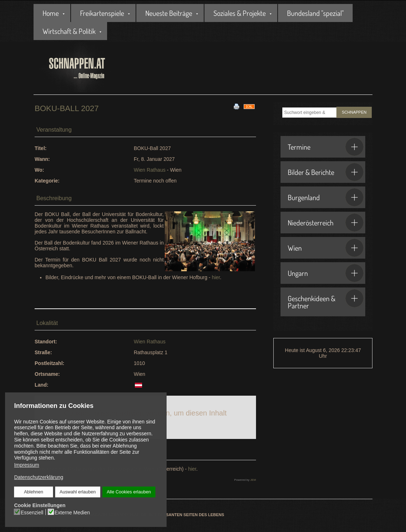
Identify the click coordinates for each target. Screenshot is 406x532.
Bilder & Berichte (326, 172)
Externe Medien (72, 512)
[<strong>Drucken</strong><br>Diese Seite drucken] (237, 106)
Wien (326, 248)
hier (216, 277)
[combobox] (309, 113)
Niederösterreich (326, 223)
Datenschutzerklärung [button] (39, 477)
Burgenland (326, 197)
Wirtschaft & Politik (69, 31)
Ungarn (326, 273)
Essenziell (32, 512)
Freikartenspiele (102, 13)
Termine (326, 147)
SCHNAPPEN (354, 112)
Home (51, 13)
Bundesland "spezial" (315, 13)
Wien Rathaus (150, 170)
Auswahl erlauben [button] (78, 492)
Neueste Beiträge (169, 13)
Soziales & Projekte (240, 13)
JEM (253, 480)
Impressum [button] (27, 465)
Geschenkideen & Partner (326, 300)
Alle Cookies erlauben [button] (129, 492)
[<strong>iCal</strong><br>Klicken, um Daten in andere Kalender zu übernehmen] (249, 106)
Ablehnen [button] (34, 492)
